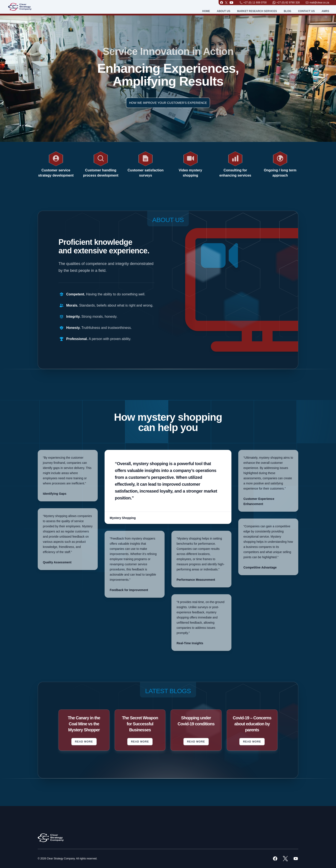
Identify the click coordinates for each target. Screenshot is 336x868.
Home (206, 11)
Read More (84, 742)
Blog (287, 11)
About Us (224, 11)
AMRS (325, 11)
